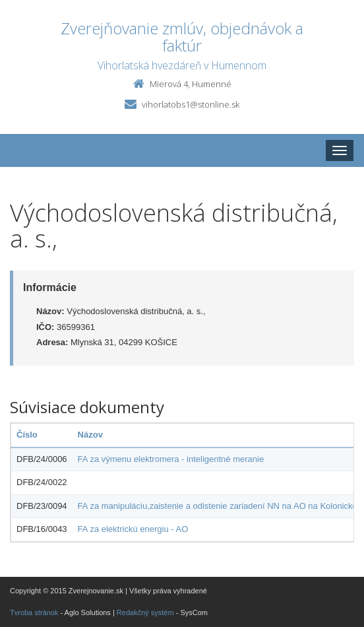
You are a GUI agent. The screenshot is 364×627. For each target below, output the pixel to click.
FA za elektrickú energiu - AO (133, 529)
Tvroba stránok (34, 612)
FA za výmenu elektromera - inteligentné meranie (171, 459)
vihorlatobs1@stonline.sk (191, 104)
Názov (90, 435)
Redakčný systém (145, 612)
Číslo (27, 435)
